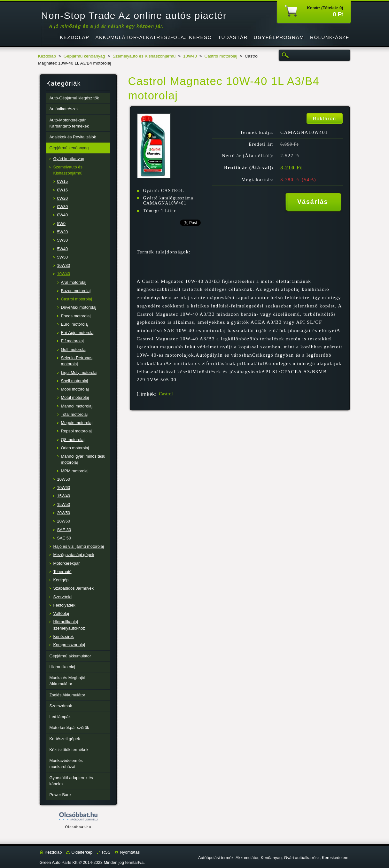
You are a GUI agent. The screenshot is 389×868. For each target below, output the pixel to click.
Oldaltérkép (82, 852)
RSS (106, 852)
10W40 (190, 56)
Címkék (146, 394)
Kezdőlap (47, 56)
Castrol (166, 394)
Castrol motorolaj (221, 56)
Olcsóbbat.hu (78, 827)
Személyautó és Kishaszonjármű (144, 56)
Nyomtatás (130, 852)
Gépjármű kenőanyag (84, 56)
